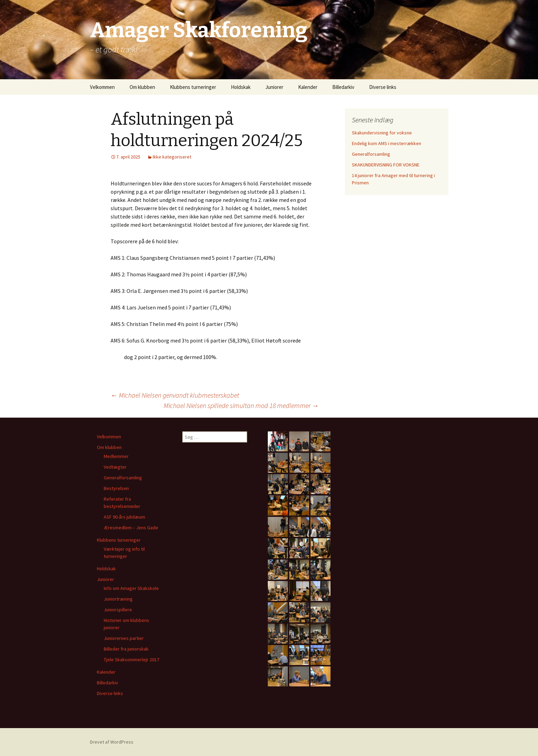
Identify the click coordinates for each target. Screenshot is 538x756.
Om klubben (142, 87)
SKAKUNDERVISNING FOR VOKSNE (386, 165)
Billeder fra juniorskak (126, 649)
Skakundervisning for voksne (382, 133)
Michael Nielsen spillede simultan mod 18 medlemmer (241, 405)
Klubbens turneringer (193, 87)
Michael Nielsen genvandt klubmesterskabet (175, 395)
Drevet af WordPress (112, 742)
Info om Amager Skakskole (131, 588)
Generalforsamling (371, 154)
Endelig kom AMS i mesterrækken (387, 143)
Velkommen (102, 87)
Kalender (308, 87)
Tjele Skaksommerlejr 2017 (131, 660)
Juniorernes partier (124, 638)
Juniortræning (118, 599)
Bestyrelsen (116, 488)
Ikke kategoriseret (172, 157)
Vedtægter (115, 467)
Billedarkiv (343, 87)
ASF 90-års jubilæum (124, 517)
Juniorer (274, 87)
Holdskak (241, 87)
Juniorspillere (118, 610)
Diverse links (383, 87)
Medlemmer (116, 456)
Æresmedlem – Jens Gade (131, 528)
